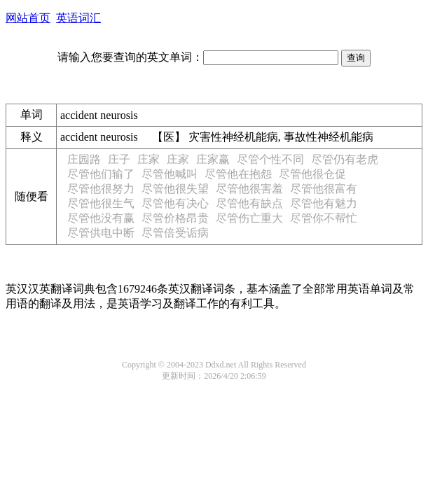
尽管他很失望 (175, 189)
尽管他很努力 (101, 189)
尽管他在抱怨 (238, 174)
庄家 (149, 159)
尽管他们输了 (101, 174)
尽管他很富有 (324, 189)
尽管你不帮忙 (324, 218)
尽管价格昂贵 (175, 218)
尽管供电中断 (101, 233)
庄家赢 (213, 159)
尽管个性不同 (270, 159)
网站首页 (28, 18)
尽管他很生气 (101, 203)
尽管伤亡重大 (249, 218)
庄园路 (84, 159)
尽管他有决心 (175, 203)
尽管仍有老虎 (345, 159)
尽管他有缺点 (249, 203)
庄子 (119, 159)
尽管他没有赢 (101, 218)
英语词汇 (78, 18)
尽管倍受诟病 (175, 233)
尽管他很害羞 (249, 189)
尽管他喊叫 (170, 174)
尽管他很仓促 (312, 174)
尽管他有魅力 (324, 203)
